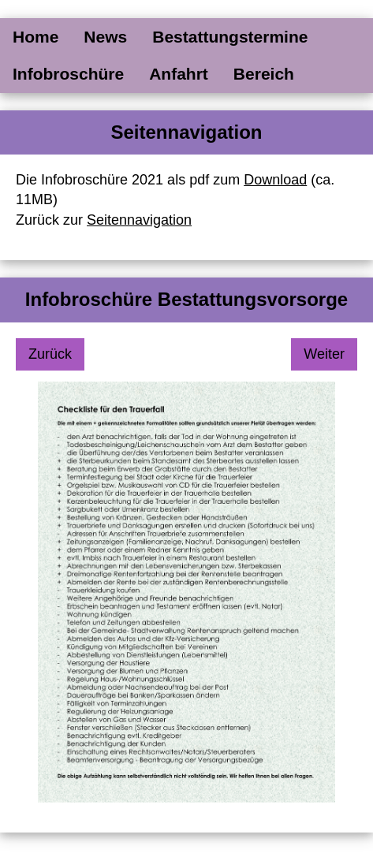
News (105, 37)
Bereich (264, 74)
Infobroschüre (68, 74)
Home (35, 37)
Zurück (50, 354)
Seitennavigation (139, 220)
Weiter (324, 354)
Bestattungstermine (230, 37)
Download (275, 180)
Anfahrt (179, 74)
